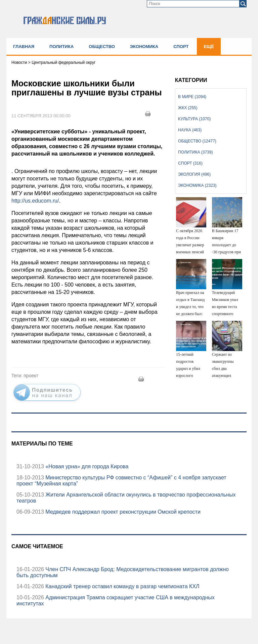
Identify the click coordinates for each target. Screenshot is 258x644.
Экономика (144, 47)
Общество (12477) (197, 141)
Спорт (181, 47)
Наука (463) (190, 130)
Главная (24, 47)
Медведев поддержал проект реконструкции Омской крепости (122, 512)
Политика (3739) (195, 152)
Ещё (209, 47)
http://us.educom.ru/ (35, 201)
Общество (102, 47)
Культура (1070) (194, 119)
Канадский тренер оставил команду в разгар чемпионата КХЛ (122, 586)
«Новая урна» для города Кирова (86, 466)
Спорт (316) (190, 163)
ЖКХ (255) (188, 108)
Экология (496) (194, 174)
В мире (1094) (192, 97)
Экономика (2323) (197, 185)
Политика (61, 47)
